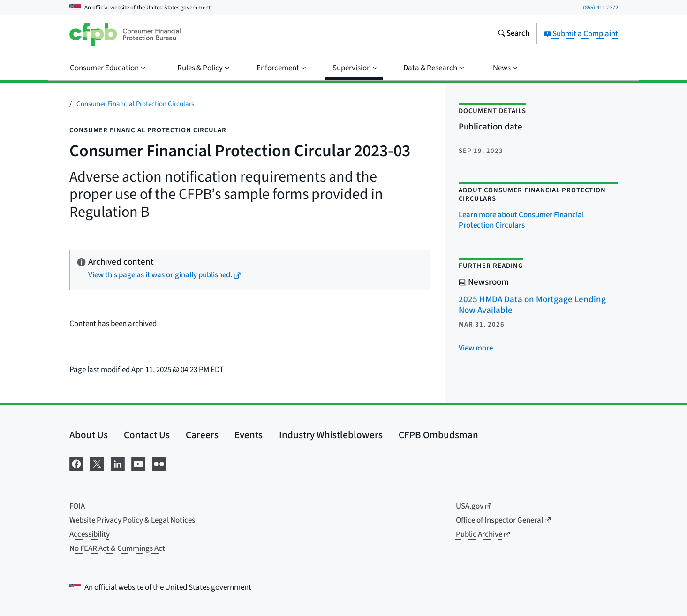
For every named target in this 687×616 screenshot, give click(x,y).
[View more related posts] (476, 348)
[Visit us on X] (97, 463)
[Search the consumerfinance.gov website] (513, 34)
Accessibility (90, 534)
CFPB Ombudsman (438, 435)
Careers (202, 435)
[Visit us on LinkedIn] (118, 463)
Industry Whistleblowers (331, 435)
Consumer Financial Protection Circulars (135, 104)
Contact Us (147, 435)
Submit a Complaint (581, 34)
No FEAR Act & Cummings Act (117, 548)
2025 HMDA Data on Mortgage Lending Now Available (532, 305)
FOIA (77, 506)
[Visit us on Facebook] (76, 463)
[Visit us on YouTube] (138, 463)
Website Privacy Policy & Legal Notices (132, 520)
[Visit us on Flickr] (159, 463)
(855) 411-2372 (600, 8)
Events (249, 435)
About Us (89, 435)
